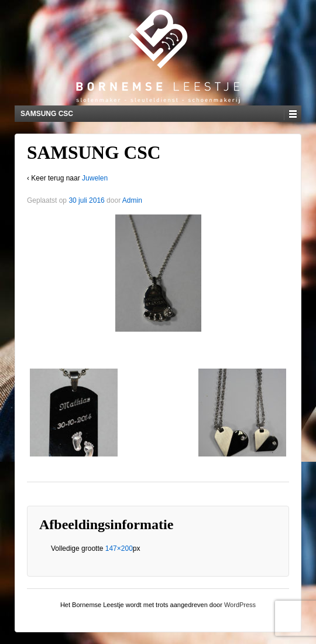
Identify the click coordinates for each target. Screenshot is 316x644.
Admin (132, 200)
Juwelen (95, 178)
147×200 (119, 548)
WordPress (240, 605)
